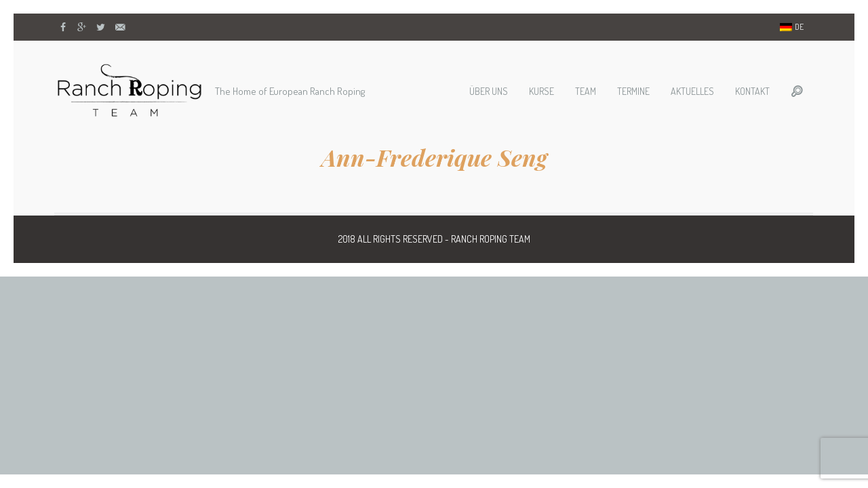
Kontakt (752, 91)
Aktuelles (692, 91)
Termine (633, 91)
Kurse (541, 91)
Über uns (489, 91)
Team (586, 91)
